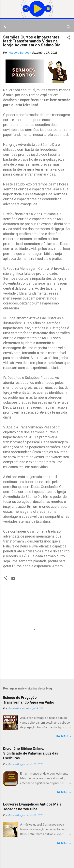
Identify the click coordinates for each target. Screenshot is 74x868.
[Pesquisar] (68, 27)
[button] (68, 38)
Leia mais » (62, 736)
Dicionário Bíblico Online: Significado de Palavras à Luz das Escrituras (31, 753)
